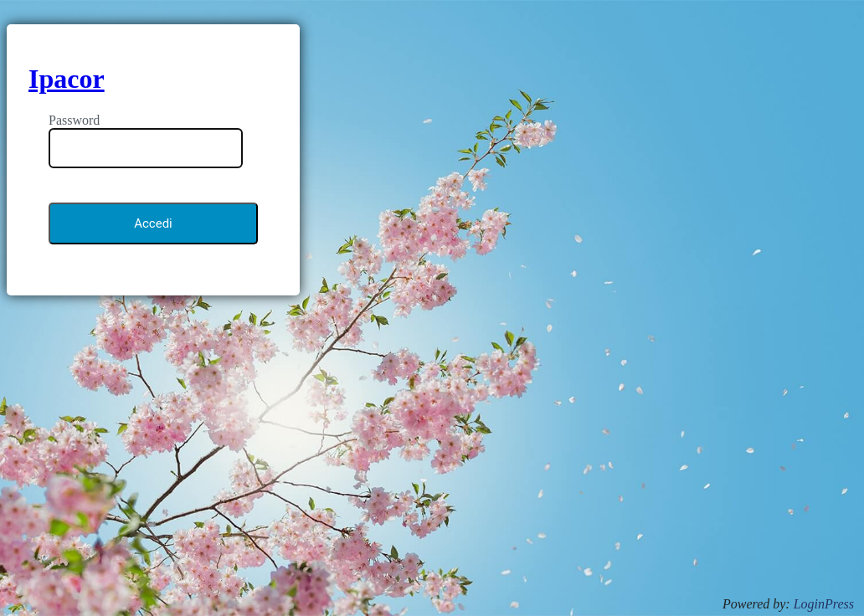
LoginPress (824, 604)
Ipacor (67, 79)
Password (74, 120)
